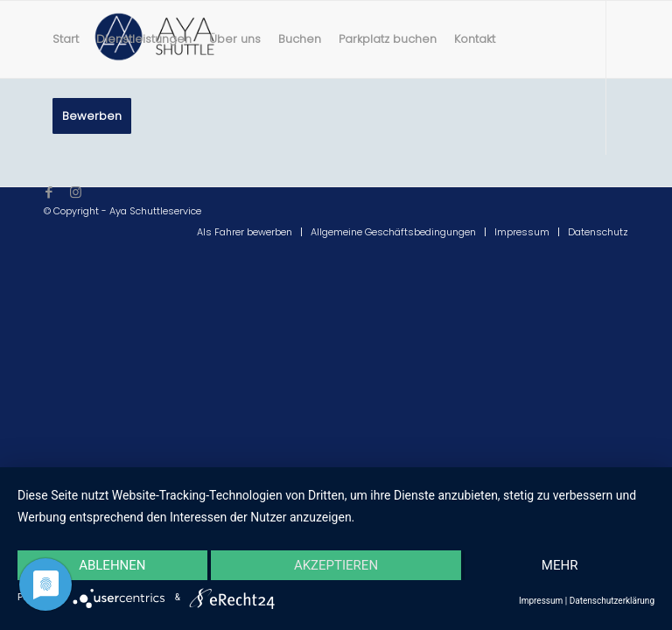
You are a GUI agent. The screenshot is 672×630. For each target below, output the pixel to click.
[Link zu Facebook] (49, 192)
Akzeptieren (336, 565)
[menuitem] (66, 39)
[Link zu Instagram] (75, 192)
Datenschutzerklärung (612, 601)
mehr (560, 565)
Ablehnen (112, 565)
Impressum (541, 601)
